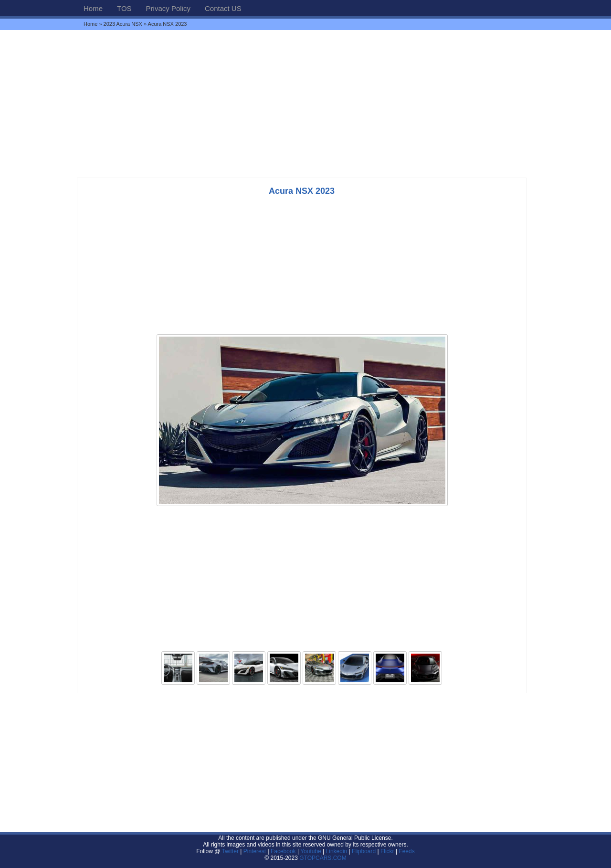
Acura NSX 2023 (302, 191)
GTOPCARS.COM (323, 858)
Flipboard (364, 851)
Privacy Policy (168, 8)
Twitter (231, 851)
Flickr (387, 851)
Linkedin (337, 851)
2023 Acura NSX (123, 24)
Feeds (406, 851)
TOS (124, 8)
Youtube (311, 851)
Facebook (283, 851)
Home (93, 8)
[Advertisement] (305, 104)
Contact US (223, 8)
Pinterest (255, 851)
